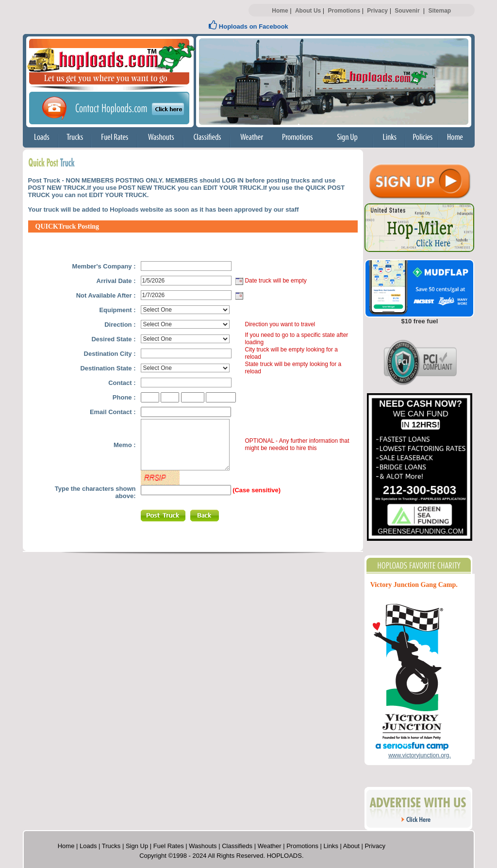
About (351, 846)
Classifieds (237, 846)
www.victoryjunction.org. (420, 755)
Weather (270, 846)
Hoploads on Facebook (248, 26)
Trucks (111, 846)
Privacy (377, 11)
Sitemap (439, 11)
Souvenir (407, 11)
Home (280, 11)
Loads (88, 846)
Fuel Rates (169, 846)
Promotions (344, 11)
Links (331, 846)
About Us (308, 11)
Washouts (203, 846)
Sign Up (137, 846)
